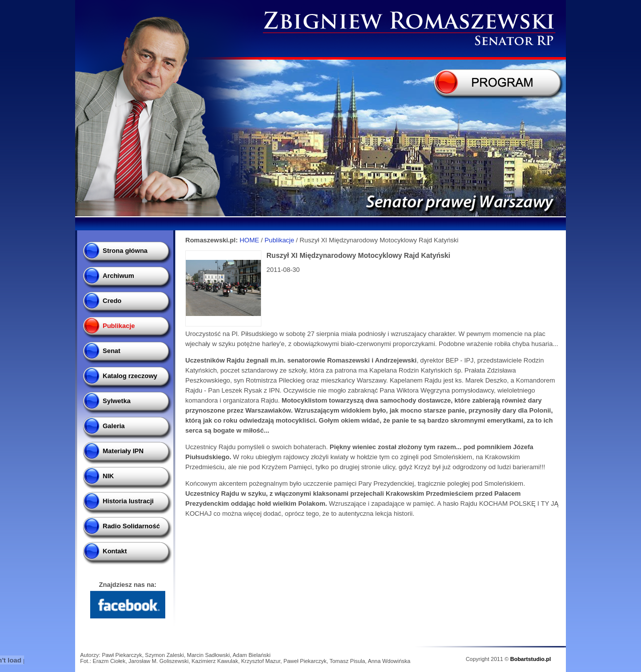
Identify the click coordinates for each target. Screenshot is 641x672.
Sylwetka (117, 401)
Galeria (114, 426)
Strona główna (125, 251)
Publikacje (119, 326)
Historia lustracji (128, 501)
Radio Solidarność (131, 526)
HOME (249, 240)
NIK (108, 476)
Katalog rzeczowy (130, 376)
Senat (111, 351)
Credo (112, 301)
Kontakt (115, 551)
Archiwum (118, 276)
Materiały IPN (123, 451)
